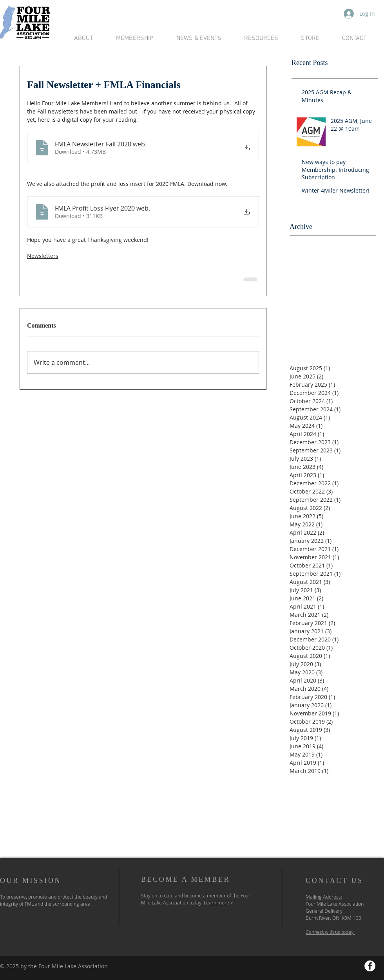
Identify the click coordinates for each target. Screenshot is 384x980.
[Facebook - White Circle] (370, 966)
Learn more (216, 903)
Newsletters (43, 256)
